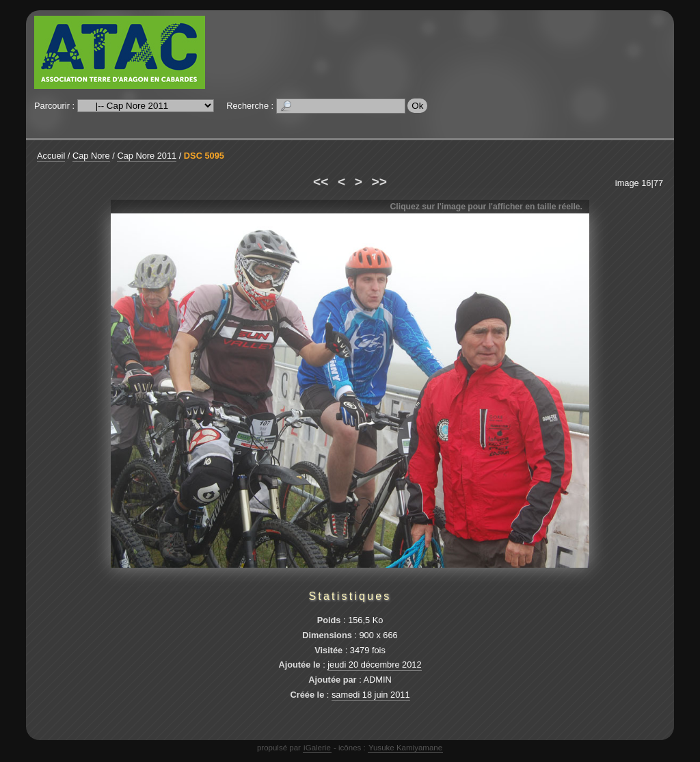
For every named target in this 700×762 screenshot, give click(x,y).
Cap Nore (91, 156)
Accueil (51, 156)
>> (379, 182)
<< (321, 182)
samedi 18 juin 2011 (371, 695)
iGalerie (317, 748)
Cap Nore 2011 (147, 156)
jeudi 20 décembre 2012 (374, 665)
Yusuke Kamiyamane (405, 748)
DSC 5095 (204, 156)
